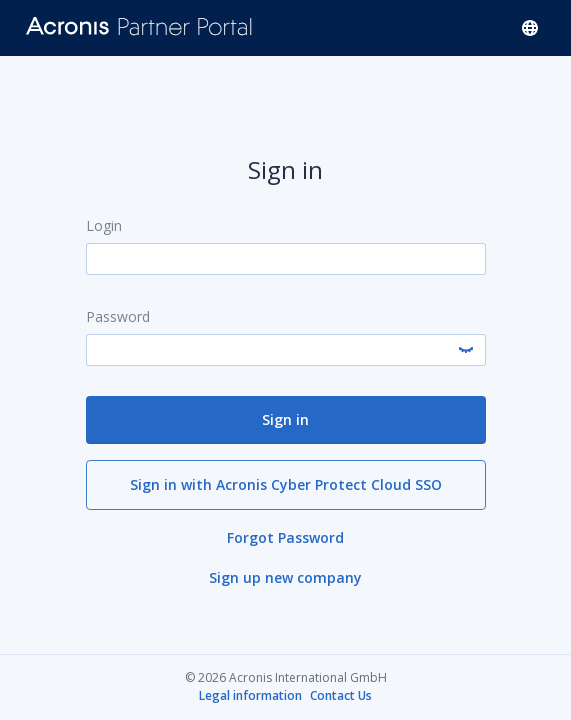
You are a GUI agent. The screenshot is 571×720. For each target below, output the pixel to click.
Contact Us (341, 696)
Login (104, 224)
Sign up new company (285, 576)
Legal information (250, 696)
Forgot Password (285, 536)
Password (118, 315)
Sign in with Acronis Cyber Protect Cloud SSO (286, 483)
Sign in (285, 418)
